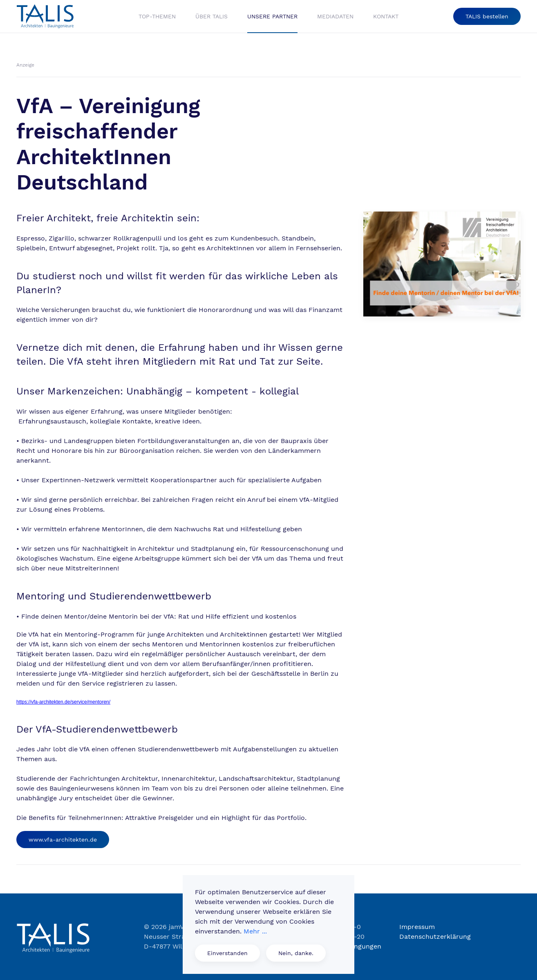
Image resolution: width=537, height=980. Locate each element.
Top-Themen (157, 16)
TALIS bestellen (487, 16)
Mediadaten (335, 16)
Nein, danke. (296, 953)
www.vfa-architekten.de (63, 840)
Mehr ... (255, 931)
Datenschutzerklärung (435, 937)
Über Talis (211, 16)
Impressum (417, 927)
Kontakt (386, 16)
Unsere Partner (272, 16)
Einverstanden (227, 953)
